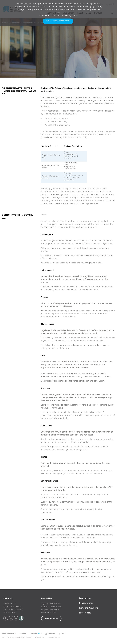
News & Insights (86, 603)
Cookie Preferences (54, 637)
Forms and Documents (89, 608)
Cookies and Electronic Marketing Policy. (59, 16)
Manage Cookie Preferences (58, 21)
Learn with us (85, 598)
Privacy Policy (85, 613)
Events (23, 634)
